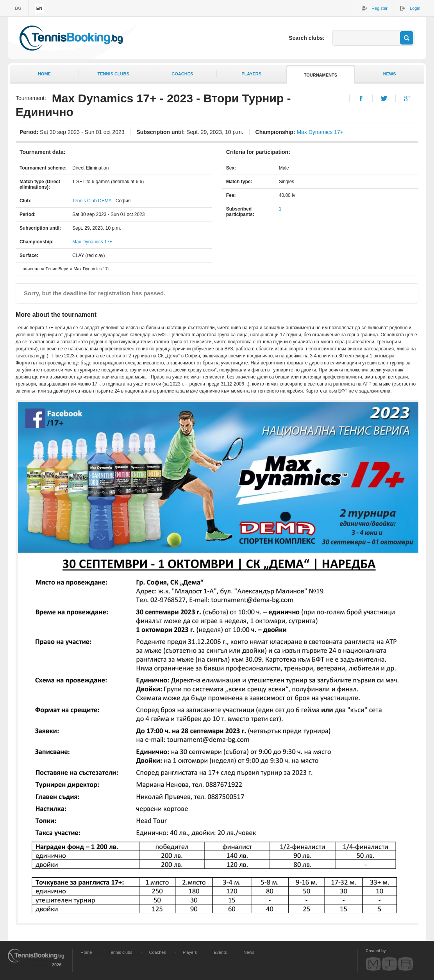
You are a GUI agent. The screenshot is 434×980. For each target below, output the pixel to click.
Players (251, 74)
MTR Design (389, 964)
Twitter (384, 98)
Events (220, 952)
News (390, 74)
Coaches (182, 74)
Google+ (407, 98)
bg (18, 8)
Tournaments (321, 75)
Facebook (361, 98)
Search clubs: (307, 38)
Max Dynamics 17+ (320, 132)
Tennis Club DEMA (92, 201)
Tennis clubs (113, 74)
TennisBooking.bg (71, 38)
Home (44, 74)
